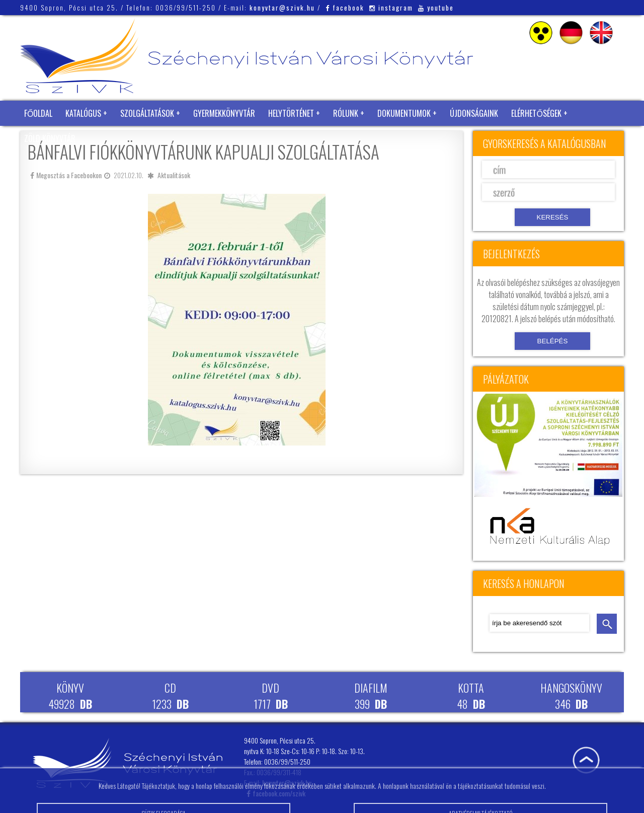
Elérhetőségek (536, 113)
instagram (391, 8)
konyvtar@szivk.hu (282, 8)
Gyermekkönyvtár (224, 113)
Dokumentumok (404, 113)
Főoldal (38, 113)
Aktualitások (174, 175)
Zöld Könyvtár (50, 138)
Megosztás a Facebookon (66, 175)
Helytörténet (291, 113)
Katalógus (83, 113)
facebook (345, 8)
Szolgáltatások (147, 113)
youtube (436, 8)
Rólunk (346, 113)
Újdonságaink (474, 113)
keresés (607, 624)
